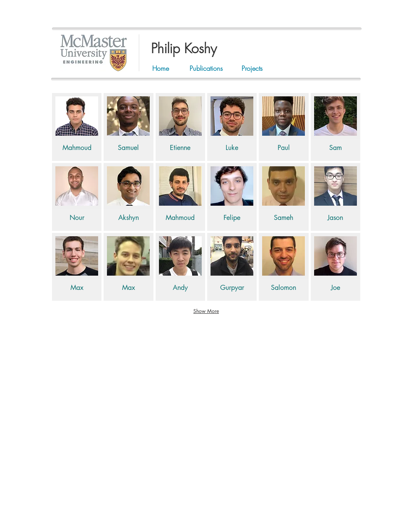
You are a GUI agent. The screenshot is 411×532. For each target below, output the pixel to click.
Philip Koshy (184, 48)
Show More (206, 311)
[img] (77, 127)
